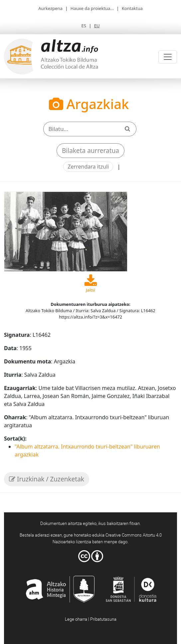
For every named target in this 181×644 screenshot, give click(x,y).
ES (84, 26)
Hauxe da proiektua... (92, 8)
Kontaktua (132, 8)
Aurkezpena (50, 8)
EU (97, 26)
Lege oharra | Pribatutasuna (91, 619)
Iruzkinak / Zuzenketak (47, 479)
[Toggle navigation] (168, 57)
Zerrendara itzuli (88, 167)
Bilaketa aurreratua (90, 151)
